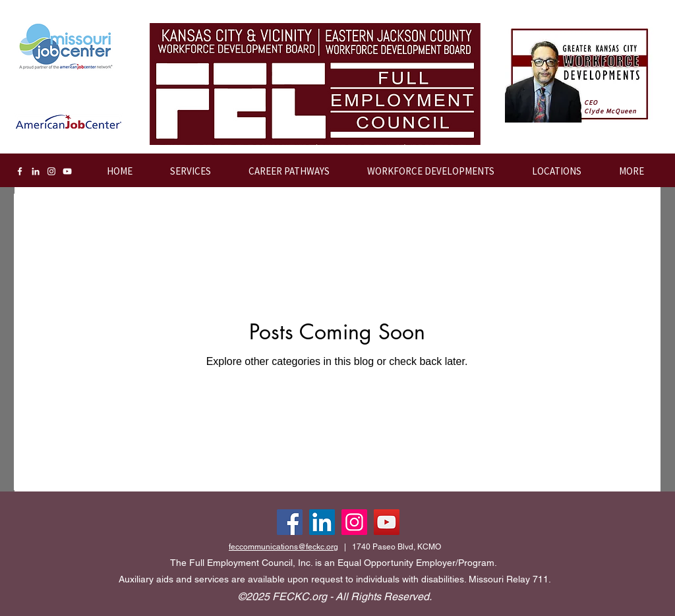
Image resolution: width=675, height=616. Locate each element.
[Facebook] (20, 171)
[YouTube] (67, 171)
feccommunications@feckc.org (283, 547)
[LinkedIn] (36, 171)
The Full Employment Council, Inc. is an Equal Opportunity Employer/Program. (334, 563)
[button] (422, 171)
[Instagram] (51, 171)
